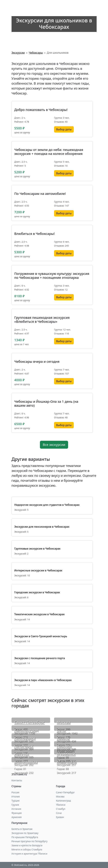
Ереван (60, 817)
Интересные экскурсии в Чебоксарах (38, 570)
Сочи (61, 730)
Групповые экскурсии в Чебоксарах (37, 549)
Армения (17, 817)
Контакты (17, 780)
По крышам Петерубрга (25, 837)
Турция (15, 801)
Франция (17, 813)
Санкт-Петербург (29, 722)
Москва (64, 722)
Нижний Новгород (66, 748)
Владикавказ (26, 762)
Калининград (26, 730)
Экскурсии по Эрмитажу (25, 833)
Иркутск (22, 754)
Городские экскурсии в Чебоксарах (37, 592)
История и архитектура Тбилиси (29, 854)
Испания (16, 809)
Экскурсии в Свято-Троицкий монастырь (41, 636)
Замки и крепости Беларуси (27, 845)
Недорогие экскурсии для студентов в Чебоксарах (47, 505)
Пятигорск (24, 746)
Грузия (15, 805)
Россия (15, 792)
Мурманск (66, 754)
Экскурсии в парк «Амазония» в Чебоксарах (43, 680)
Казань (63, 738)
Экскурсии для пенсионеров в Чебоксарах (42, 527)
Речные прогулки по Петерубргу (30, 841)
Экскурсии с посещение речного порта (40, 658)
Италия (16, 796)
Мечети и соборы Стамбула (27, 849)
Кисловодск (25, 738)
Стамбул (61, 809)
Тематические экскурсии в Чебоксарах (39, 614)
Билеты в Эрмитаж (22, 829)
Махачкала (67, 762)
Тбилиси (61, 805)
